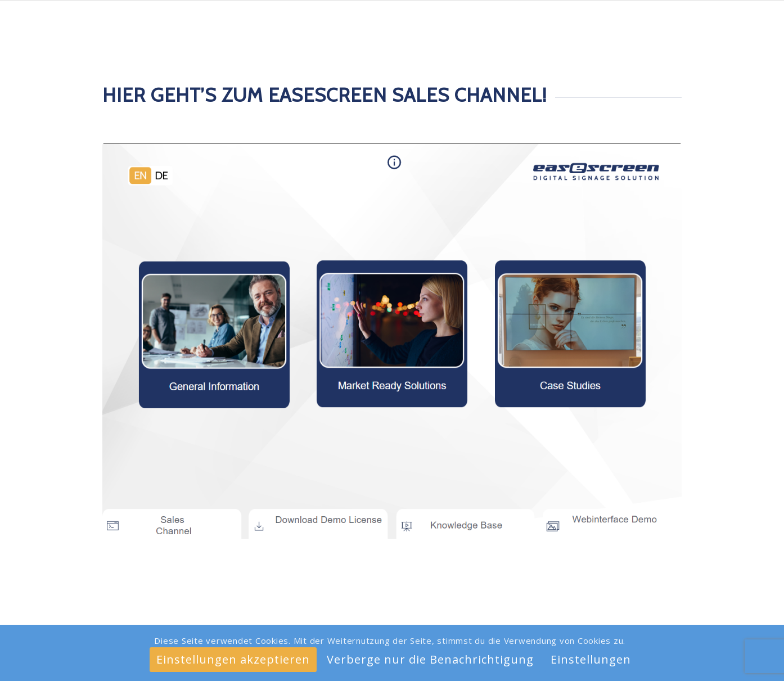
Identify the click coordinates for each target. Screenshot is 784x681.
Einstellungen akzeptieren (233, 659)
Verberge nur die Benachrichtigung (430, 659)
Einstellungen (591, 659)
